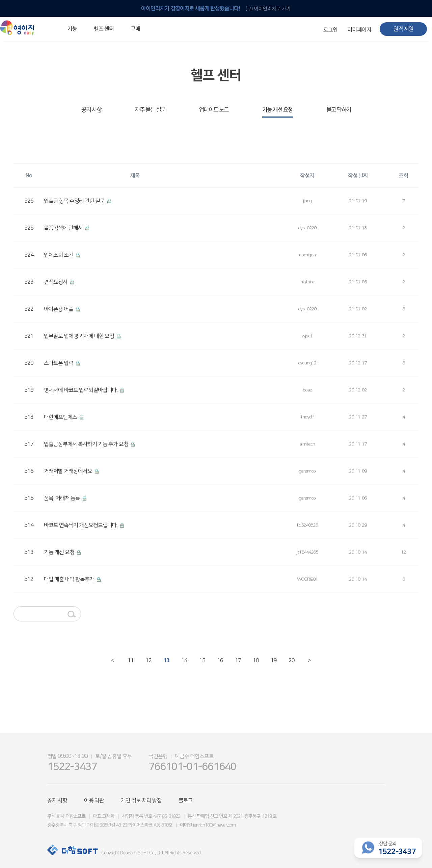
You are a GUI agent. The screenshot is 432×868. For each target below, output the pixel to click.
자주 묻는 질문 (150, 110)
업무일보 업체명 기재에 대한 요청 (79, 336)
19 (273, 660)
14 (184, 660)
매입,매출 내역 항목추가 (70, 579)
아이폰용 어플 (59, 309)
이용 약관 (94, 800)
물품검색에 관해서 (64, 228)
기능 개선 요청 (277, 110)
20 (291, 660)
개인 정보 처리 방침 (141, 800)
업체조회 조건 (59, 255)
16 (220, 660)
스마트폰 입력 (59, 363)
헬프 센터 (104, 29)
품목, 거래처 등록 (62, 498)
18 (255, 660)
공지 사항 (91, 110)
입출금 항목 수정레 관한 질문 (75, 201)
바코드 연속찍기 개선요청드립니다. (81, 525)
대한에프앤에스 (61, 417)
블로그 (186, 800)
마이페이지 (359, 30)
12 (148, 660)
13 (166, 660)
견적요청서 (56, 282)
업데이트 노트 (214, 110)
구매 (135, 29)
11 (130, 660)
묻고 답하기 (339, 110)
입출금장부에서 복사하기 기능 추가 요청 (87, 444)
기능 (72, 29)
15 (202, 660)
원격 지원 (403, 29)
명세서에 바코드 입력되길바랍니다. (81, 390)
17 (237, 660)
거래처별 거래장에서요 (69, 471)
